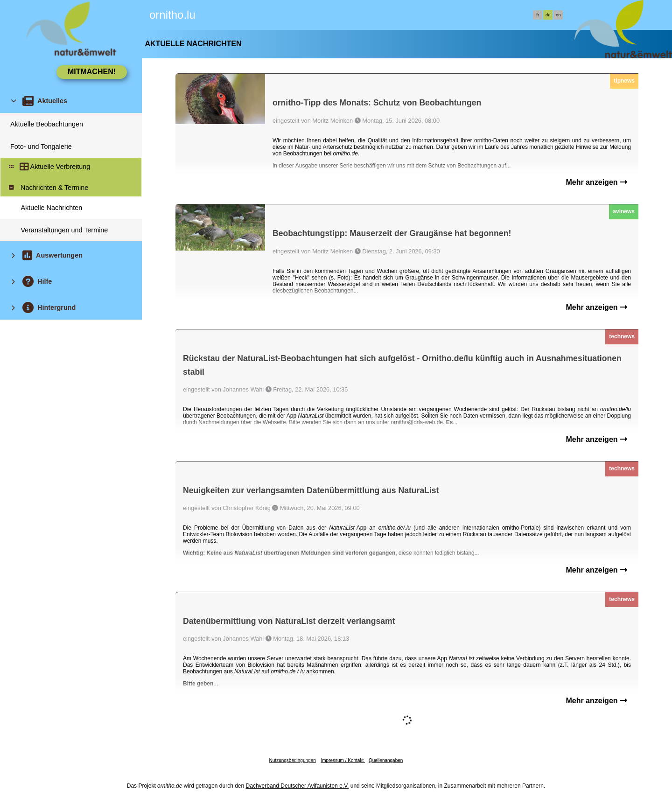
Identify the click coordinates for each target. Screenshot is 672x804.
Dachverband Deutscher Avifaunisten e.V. (297, 786)
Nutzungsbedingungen (293, 760)
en (558, 15)
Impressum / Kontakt (343, 760)
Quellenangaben (386, 760)
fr (538, 15)
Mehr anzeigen (596, 182)
